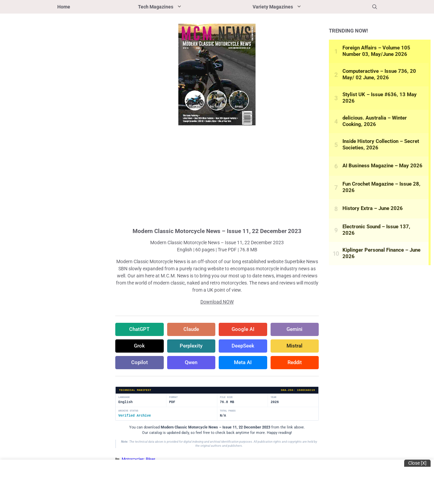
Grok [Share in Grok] (139, 346)
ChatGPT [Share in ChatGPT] (139, 330)
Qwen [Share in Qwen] (191, 363)
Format (173, 398)
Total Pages (228, 412)
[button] (375, 7)
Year (273, 398)
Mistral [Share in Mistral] (294, 346)
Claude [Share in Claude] (191, 330)
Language (124, 398)
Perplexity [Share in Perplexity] (191, 346)
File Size (226, 398)
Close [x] (417, 463)
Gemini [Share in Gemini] (295, 330)
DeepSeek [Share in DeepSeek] (243, 346)
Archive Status (128, 412)
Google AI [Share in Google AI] (243, 330)
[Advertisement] (217, 175)
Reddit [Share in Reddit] (295, 363)
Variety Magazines (295, 7)
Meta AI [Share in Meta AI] (243, 363)
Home (64, 7)
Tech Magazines (178, 7)
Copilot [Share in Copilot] (139, 363)
